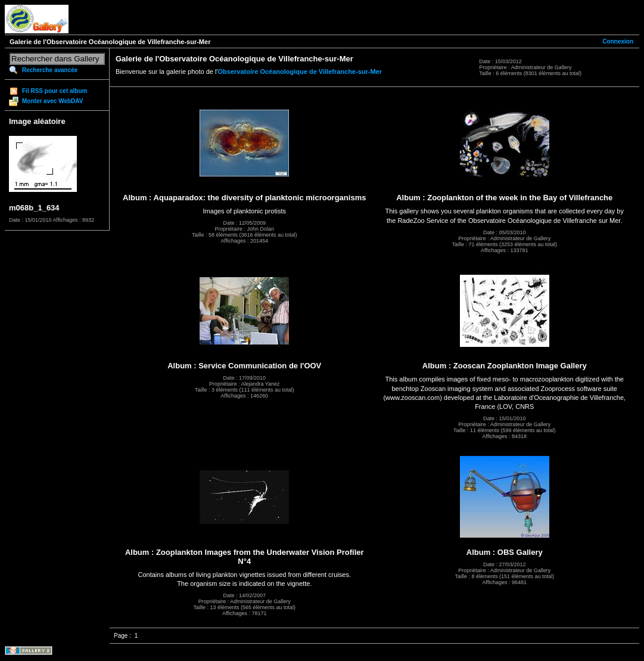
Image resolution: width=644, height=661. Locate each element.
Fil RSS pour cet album (55, 91)
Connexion (618, 41)
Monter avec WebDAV (52, 101)
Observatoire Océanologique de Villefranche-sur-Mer (300, 72)
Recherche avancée (50, 70)
